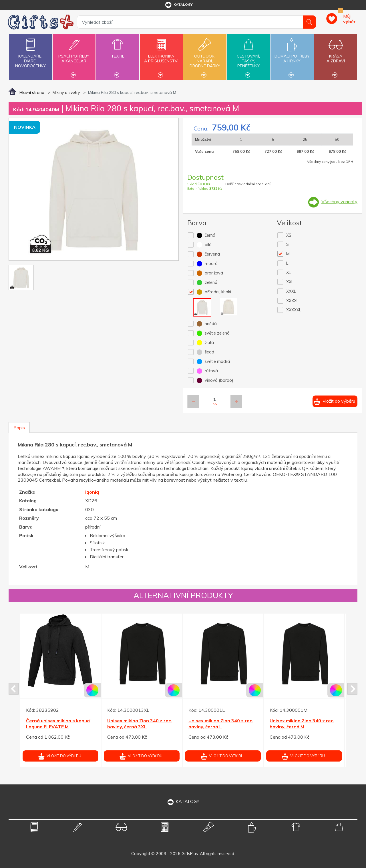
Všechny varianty (339, 201)
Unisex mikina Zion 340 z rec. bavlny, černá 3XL (140, 724)
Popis (19, 428)
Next (352, 689)
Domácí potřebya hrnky (292, 55)
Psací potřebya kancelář (74, 55)
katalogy (179, 5)
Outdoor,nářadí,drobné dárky (205, 56)
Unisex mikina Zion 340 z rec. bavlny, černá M (302, 724)
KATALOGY (183, 801)
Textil (118, 53)
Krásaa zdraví (336, 55)
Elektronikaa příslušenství (161, 55)
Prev (14, 689)
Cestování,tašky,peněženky (248, 56)
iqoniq (92, 492)
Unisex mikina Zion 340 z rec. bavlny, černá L (221, 724)
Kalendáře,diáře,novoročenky (30, 52)
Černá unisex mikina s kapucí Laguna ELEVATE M (58, 724)
